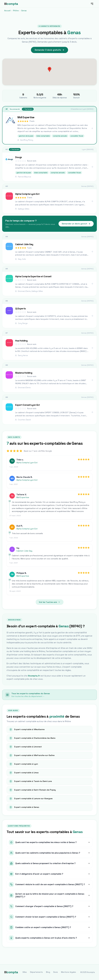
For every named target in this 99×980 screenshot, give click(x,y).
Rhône (16, 11)
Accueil (7, 11)
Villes (25, 972)
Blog (48, 972)
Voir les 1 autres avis (50, 602)
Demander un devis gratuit (76, 224)
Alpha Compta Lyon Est (27, 463)
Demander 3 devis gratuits (49, 50)
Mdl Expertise (23, 497)
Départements (36, 972)
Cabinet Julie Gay (24, 551)
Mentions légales (69, 972)
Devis (56, 972)
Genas (24, 11)
